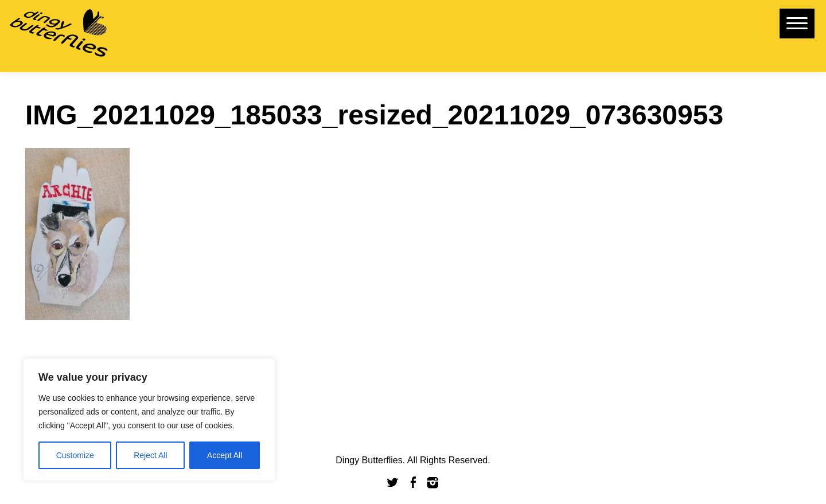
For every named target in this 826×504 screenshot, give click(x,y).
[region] (149, 420)
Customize (75, 455)
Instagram (433, 482)
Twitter (393, 482)
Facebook (413, 482)
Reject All (150, 455)
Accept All (225, 455)
